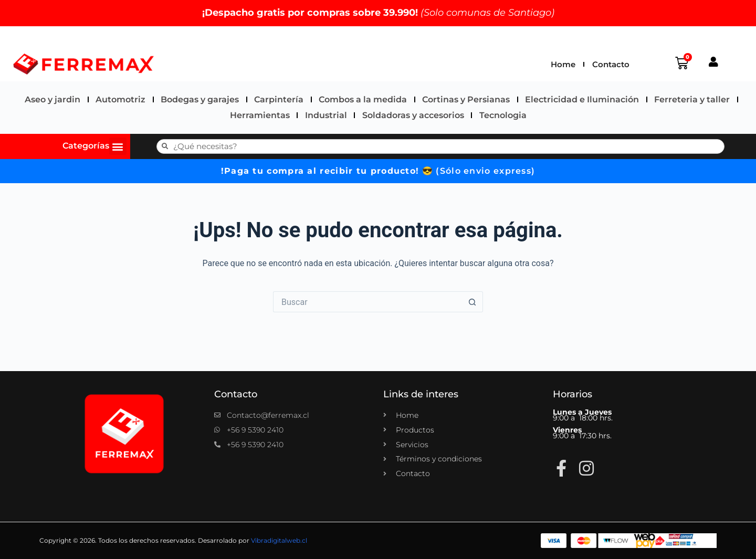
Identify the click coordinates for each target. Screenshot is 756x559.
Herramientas (260, 115)
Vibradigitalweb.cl (279, 540)
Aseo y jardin (52, 99)
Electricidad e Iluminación (582, 99)
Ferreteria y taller (692, 99)
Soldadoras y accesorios (413, 115)
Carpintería (279, 99)
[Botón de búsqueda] (472, 302)
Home (563, 64)
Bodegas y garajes (200, 99)
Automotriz (120, 99)
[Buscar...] (367, 302)
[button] (118, 146)
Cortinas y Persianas (466, 99)
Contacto (611, 64)
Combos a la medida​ (363, 99)
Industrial (326, 115)
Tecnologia (503, 115)
